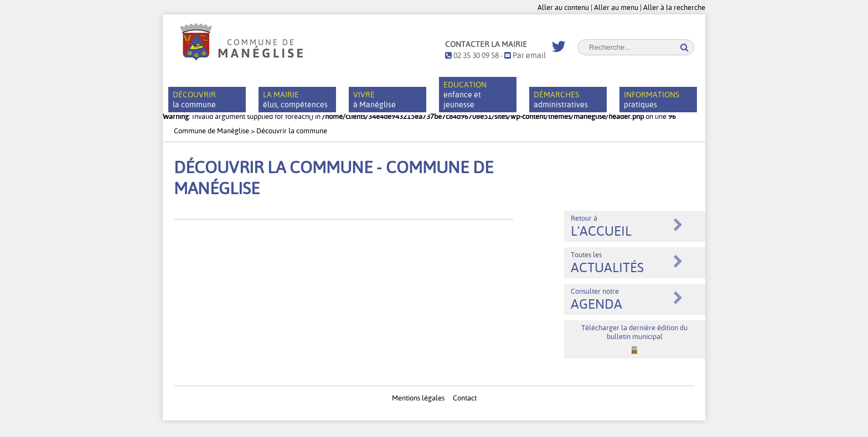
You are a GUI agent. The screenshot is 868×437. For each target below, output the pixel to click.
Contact (465, 398)
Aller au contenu (563, 7)
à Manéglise (374, 100)
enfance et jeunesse (465, 95)
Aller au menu (616, 7)
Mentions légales (418, 398)
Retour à (601, 226)
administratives (561, 100)
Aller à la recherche (674, 7)
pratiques (652, 100)
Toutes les (607, 263)
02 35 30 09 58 (472, 55)
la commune (194, 100)
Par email (525, 55)
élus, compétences (295, 100)
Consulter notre (596, 299)
